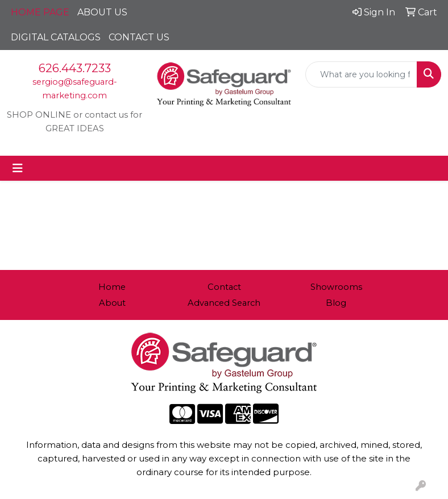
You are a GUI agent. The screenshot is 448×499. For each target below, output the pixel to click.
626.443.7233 (75, 68)
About (112, 303)
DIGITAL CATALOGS (56, 37)
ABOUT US (102, 12)
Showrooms (336, 287)
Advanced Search (224, 303)
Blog (336, 303)
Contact (224, 287)
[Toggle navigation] (18, 168)
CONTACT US (139, 37)
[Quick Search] (361, 74)
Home (112, 287)
